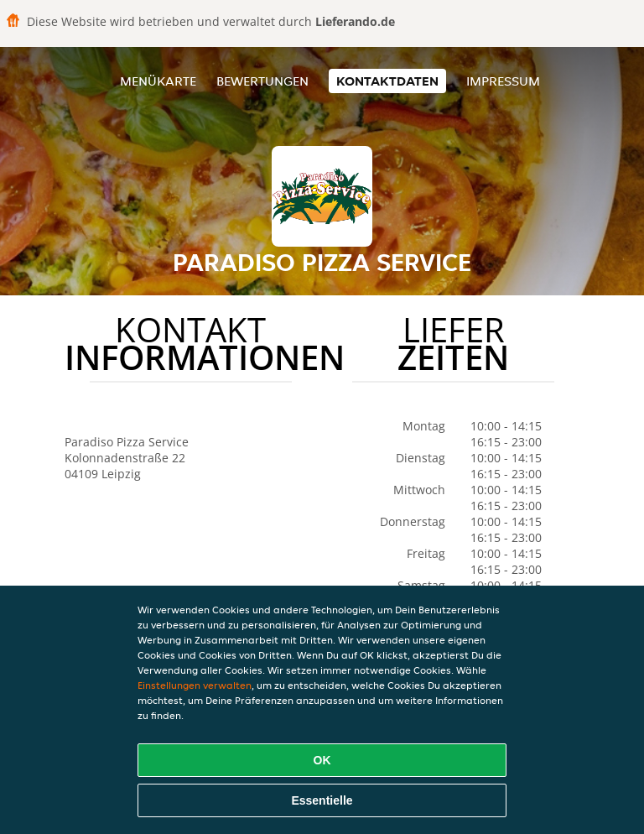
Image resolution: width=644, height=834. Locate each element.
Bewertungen (262, 81)
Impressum (503, 81)
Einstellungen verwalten (195, 685)
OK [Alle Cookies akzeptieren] (322, 760)
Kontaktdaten (387, 81)
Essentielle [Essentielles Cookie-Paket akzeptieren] (322, 800)
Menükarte (158, 81)
